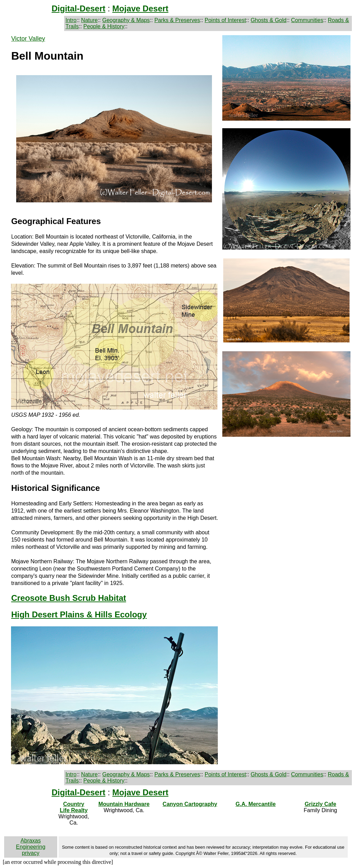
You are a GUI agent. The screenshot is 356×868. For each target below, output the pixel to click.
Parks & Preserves (177, 20)
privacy (31, 853)
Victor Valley (28, 39)
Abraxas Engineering (30, 844)
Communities (307, 20)
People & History (104, 26)
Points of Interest (225, 20)
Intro (71, 20)
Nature (89, 20)
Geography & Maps (126, 20)
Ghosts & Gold (268, 20)
